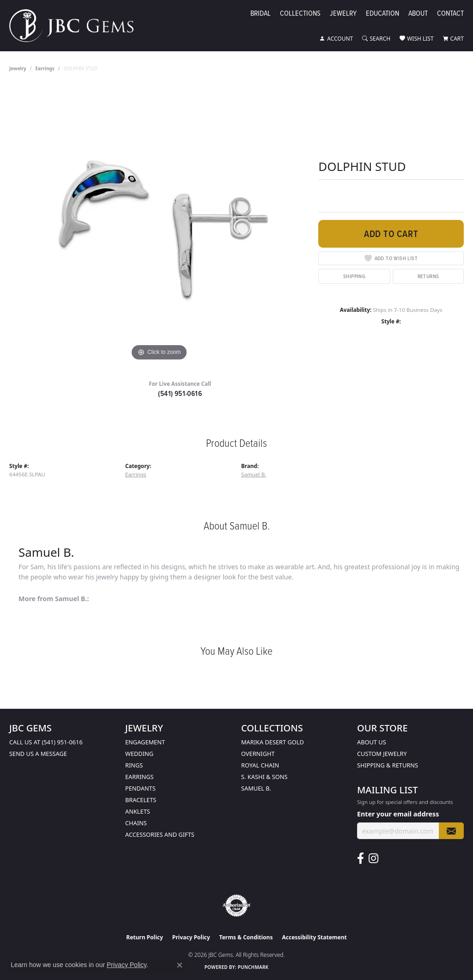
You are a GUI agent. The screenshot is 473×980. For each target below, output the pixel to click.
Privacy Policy (191, 937)
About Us (372, 742)
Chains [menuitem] (136, 823)
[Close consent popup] (180, 965)
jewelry (18, 68)
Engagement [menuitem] (145, 742)
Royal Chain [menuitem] (260, 765)
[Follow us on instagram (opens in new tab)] (373, 858)
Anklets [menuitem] (138, 811)
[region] (159, 225)
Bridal (261, 14)
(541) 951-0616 (180, 393)
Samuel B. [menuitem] (256, 788)
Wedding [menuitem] (139, 754)
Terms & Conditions (246, 937)
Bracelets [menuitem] (141, 800)
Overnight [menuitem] (258, 754)
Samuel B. (254, 474)
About (418, 14)
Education (382, 14)
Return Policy (145, 937)
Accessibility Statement (314, 937)
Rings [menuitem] (134, 765)
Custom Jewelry (382, 754)
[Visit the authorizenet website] (236, 906)
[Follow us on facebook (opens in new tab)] (361, 858)
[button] (336, 39)
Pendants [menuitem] (140, 788)
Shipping (354, 276)
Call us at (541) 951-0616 (46, 742)
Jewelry (343, 14)
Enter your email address (398, 814)
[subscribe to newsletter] (451, 831)
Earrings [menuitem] (139, 777)
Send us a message (38, 754)
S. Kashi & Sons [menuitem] (264, 777)
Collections (300, 14)
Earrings (45, 68)
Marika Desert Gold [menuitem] (273, 742)
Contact (450, 14)
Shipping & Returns (388, 765)
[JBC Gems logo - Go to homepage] (76, 26)
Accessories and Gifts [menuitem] (160, 834)
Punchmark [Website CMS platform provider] (253, 967)
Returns (428, 276)
